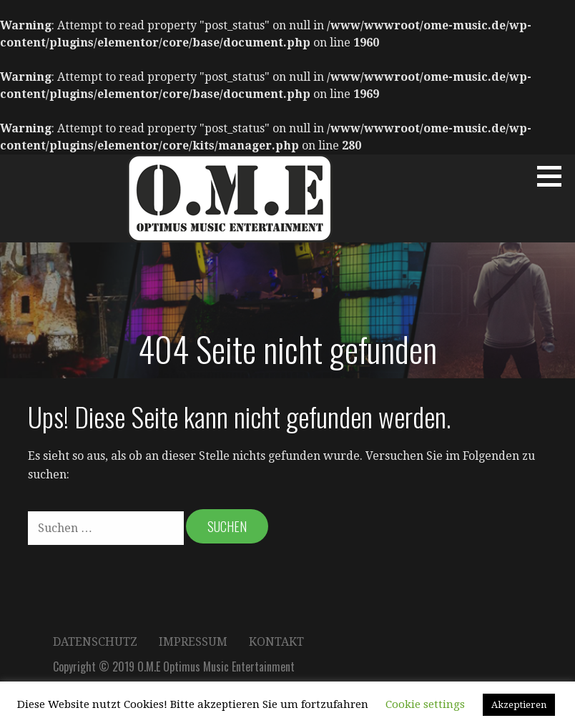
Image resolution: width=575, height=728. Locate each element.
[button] (554, 176)
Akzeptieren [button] (519, 705)
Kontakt (276, 642)
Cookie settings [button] (425, 704)
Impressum (193, 642)
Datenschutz (95, 642)
